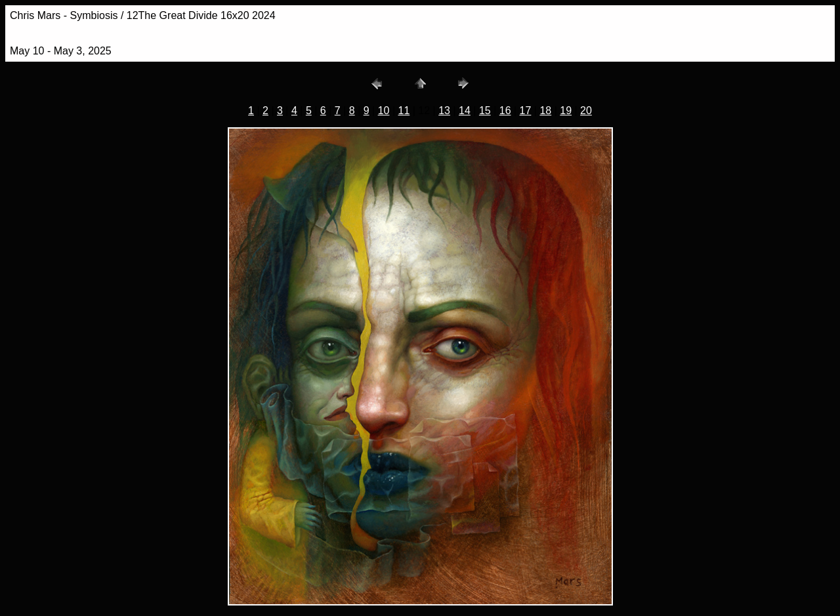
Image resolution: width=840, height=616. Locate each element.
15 (485, 111)
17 (526, 111)
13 (444, 111)
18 (545, 111)
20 (586, 111)
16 (505, 111)
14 (465, 111)
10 (384, 111)
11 (404, 111)
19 (566, 111)
